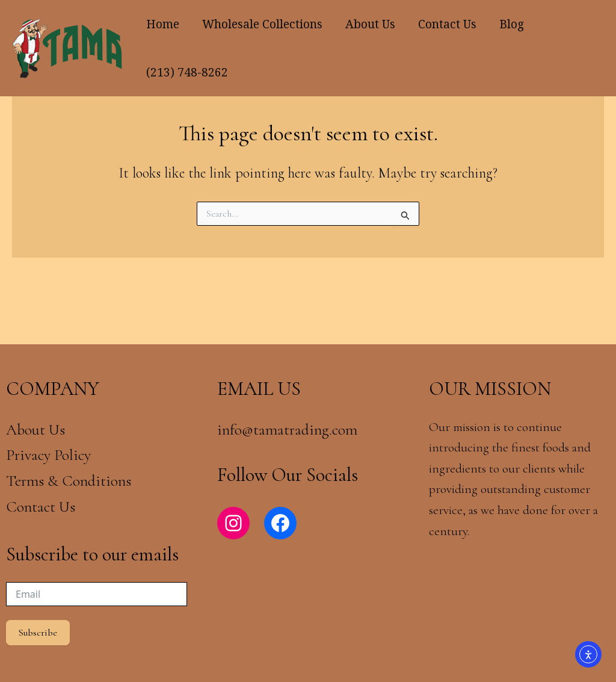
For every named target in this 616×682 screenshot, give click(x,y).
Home (163, 24)
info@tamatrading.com (287, 429)
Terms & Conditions (70, 481)
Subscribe (38, 633)
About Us (370, 24)
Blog (512, 24)
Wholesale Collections (262, 24)
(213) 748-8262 (187, 72)
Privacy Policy (48, 455)
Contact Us (447, 24)
